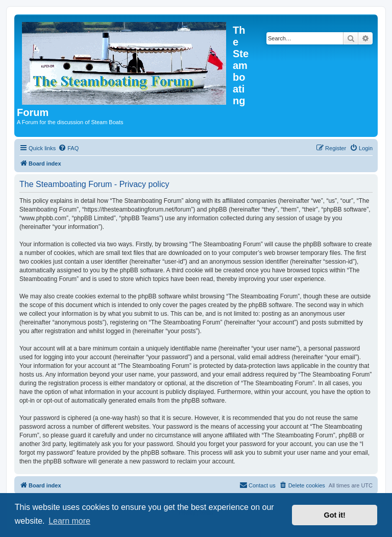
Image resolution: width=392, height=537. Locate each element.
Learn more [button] (69, 521)
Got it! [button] (335, 515)
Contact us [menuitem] (258, 485)
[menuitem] (68, 148)
